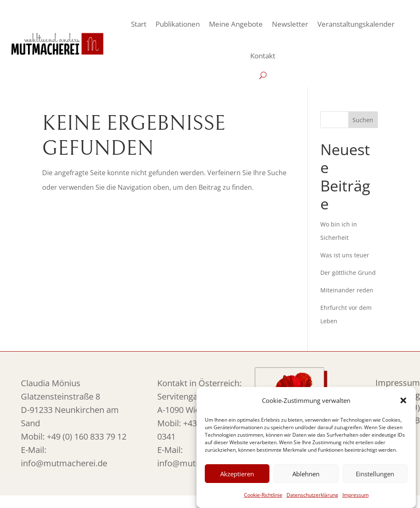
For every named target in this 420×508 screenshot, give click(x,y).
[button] (403, 400)
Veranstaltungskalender (356, 24)
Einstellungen (375, 474)
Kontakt (263, 56)
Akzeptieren (237, 474)
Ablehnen (306, 474)
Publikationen (178, 24)
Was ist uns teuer (345, 255)
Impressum (356, 495)
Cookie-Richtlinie (263, 495)
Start (139, 24)
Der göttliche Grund (348, 273)
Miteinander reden (347, 290)
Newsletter (290, 24)
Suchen (363, 120)
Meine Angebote (236, 24)
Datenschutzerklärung (312, 495)
